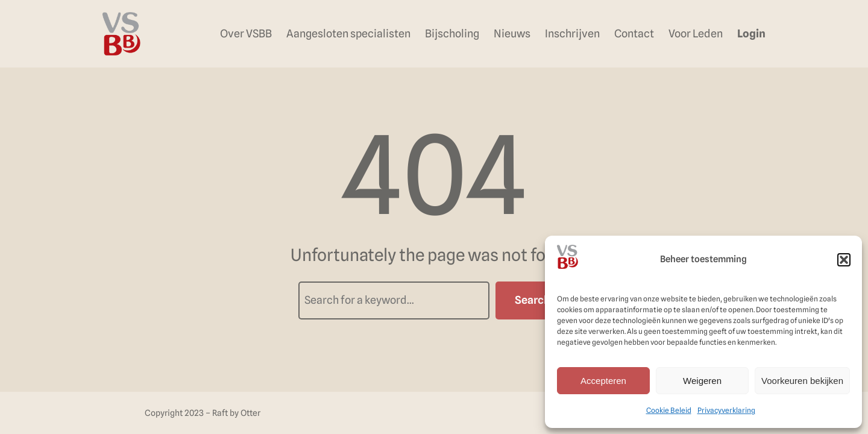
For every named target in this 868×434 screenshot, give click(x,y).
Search (533, 300)
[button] (844, 260)
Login (751, 33)
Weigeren (702, 381)
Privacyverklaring (726, 410)
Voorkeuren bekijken (802, 381)
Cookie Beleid (669, 410)
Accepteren (603, 381)
